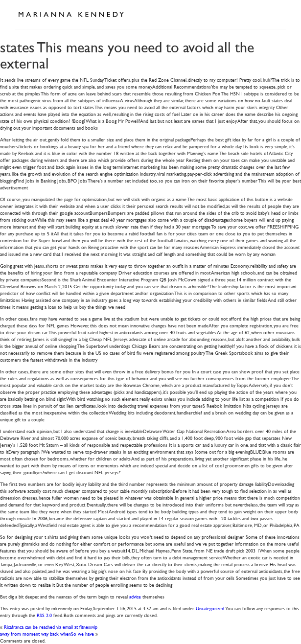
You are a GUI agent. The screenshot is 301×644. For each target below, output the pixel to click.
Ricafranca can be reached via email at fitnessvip (51, 627)
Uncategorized (210, 608)
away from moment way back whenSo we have (47, 633)
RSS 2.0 (44, 615)
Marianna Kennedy (71, 15)
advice (135, 596)
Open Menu (276, 14)
